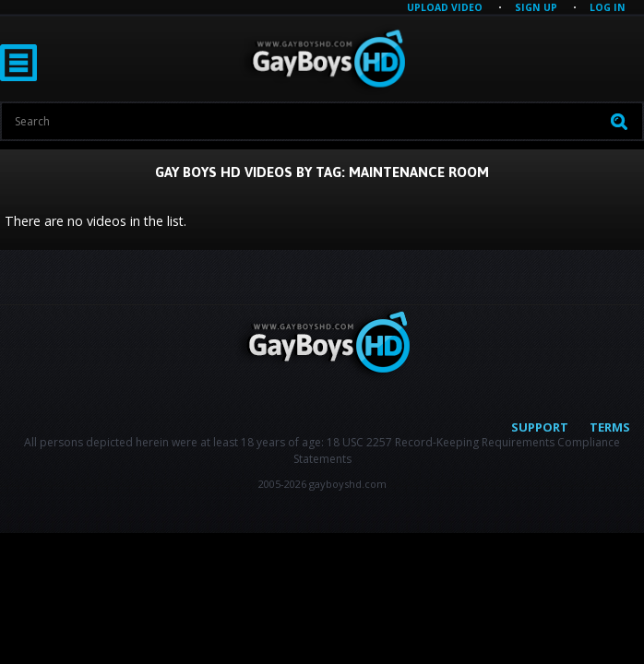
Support (540, 427)
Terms (610, 427)
